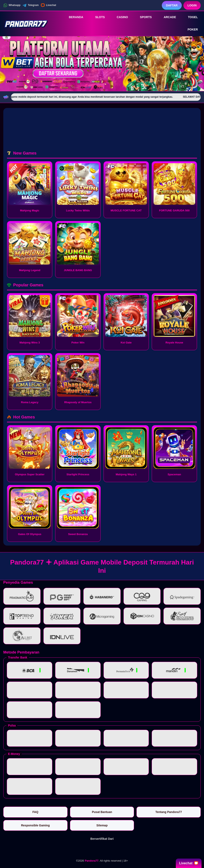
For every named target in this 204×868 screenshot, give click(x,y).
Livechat (48, 5)
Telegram (30, 5)
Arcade (167, 17)
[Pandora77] (26, 23)
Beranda (73, 17)
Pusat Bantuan (102, 812)
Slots (97, 17)
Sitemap (102, 825)
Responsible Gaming (35, 825)
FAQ (35, 812)
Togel (190, 17)
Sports (143, 17)
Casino (119, 17)
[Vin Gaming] (102, 849)
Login (192, 5)
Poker (190, 30)
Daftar (172, 5)
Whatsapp (12, 5)
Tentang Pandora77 (169, 812)
